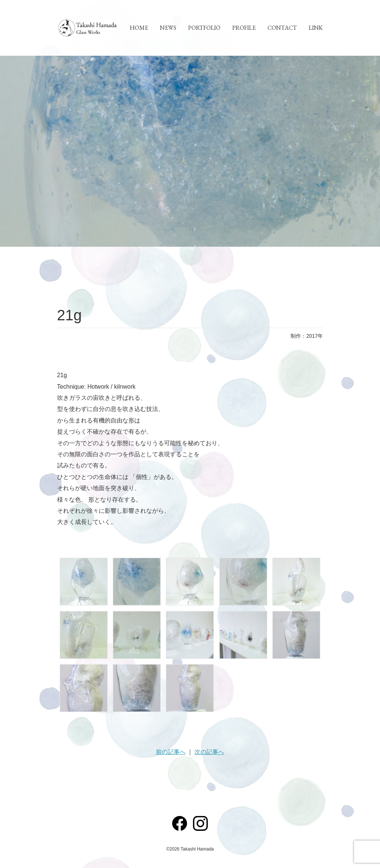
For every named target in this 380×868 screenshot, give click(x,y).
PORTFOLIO (204, 28)
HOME (139, 28)
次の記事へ (209, 752)
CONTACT (282, 28)
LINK (316, 28)
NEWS (168, 28)
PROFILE (244, 28)
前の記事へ (171, 752)
